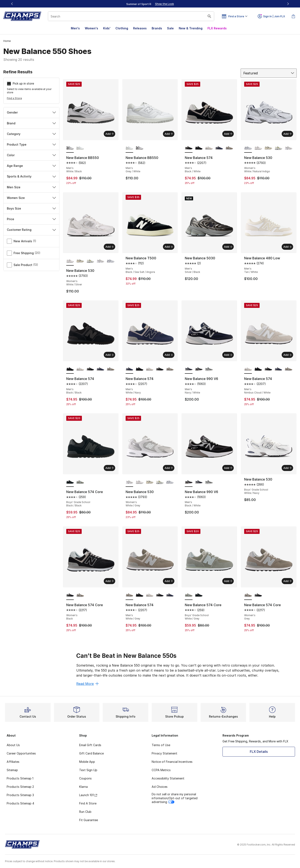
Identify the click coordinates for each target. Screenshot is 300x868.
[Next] (288, 4)
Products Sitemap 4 (20, 803)
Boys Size (31, 208)
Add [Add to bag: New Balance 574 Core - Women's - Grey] (288, 581)
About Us (13, 745)
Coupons (85, 778)
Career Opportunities (21, 753)
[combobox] (131, 16)
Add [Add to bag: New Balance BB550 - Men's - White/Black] (110, 134)
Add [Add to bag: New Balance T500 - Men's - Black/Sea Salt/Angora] (169, 247)
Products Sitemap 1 (20, 778)
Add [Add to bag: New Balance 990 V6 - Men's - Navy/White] (228, 355)
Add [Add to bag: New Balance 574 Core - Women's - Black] (110, 581)
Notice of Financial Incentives (172, 762)
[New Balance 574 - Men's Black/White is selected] (189, 148)
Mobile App (87, 762)
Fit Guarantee (89, 820)
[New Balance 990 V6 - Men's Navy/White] (199, 482)
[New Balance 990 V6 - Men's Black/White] (199, 369)
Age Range (31, 166)
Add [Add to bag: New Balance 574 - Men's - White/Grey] (169, 581)
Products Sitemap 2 (20, 787)
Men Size (31, 187)
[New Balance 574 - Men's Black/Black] (199, 148)
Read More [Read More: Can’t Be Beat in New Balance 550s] (87, 684)
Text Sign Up (88, 770)
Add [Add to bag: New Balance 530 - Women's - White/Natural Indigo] (288, 134)
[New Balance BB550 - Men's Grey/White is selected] (129, 148)
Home (7, 41)
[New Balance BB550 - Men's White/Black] (139, 148)
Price (31, 219)
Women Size (31, 198)
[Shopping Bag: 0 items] (293, 16)
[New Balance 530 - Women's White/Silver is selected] (70, 261)
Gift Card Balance (91, 753)
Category (31, 134)
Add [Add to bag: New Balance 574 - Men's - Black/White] (228, 134)
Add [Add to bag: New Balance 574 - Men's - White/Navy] (169, 355)
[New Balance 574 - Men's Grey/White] (229, 148)
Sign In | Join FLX (271, 16)
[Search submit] (209, 16)
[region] (150, 4)
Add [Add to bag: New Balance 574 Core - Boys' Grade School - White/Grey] (228, 581)
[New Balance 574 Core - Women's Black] (258, 595)
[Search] (131, 16)
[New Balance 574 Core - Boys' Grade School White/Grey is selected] (189, 595)
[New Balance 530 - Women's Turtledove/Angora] (268, 148)
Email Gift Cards (90, 745)
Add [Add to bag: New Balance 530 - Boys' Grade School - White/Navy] (288, 468)
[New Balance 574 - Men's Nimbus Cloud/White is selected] (248, 369)
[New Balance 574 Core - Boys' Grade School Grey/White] (80, 482)
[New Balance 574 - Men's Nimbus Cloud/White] (209, 148)
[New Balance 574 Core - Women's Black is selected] (70, 595)
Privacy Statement (164, 753)
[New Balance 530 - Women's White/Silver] (258, 148)
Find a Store (14, 98)
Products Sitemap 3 (20, 795)
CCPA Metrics (161, 770)
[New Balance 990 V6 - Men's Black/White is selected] (189, 482)
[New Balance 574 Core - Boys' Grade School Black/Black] (199, 595)
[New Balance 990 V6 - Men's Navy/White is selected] (189, 369)
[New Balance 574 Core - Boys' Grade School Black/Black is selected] (70, 482)
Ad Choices (160, 787)
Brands (157, 28)
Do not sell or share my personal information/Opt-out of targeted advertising (175, 798)
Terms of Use (161, 745)
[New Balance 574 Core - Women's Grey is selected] (248, 595)
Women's (91, 28)
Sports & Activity (31, 176)
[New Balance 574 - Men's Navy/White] (219, 148)
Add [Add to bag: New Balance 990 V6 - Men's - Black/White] (228, 468)
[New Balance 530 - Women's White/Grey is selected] (129, 482)
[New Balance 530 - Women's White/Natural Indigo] (111, 261)
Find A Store (88, 803)
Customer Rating (31, 230)
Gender (31, 112)
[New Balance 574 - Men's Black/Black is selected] (70, 369)
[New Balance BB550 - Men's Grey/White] (80, 148)
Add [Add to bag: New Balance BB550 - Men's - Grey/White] (169, 134)
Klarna (83, 787)
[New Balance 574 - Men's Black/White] (90, 369)
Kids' (107, 28)
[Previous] (12, 4)
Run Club (85, 812)
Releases (140, 28)
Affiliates (13, 762)
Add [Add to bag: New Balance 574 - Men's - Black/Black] (110, 355)
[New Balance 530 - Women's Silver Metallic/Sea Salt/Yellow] (278, 148)
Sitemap (12, 770)
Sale (170, 28)
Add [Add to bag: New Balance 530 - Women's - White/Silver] (110, 247)
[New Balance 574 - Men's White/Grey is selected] (129, 595)
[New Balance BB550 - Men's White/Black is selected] (70, 148)
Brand (31, 123)
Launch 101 (88, 795)
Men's (75, 28)
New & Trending (191, 28)
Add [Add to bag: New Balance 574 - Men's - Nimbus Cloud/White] (288, 355)
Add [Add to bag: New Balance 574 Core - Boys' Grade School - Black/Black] (110, 468)
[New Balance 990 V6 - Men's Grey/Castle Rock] (209, 369)
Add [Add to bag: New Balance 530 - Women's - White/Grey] (169, 468)
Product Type (31, 144)
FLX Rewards (217, 28)
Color (31, 155)
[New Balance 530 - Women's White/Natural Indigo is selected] (248, 148)
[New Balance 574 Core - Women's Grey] (80, 595)
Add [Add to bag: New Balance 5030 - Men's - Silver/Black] (228, 247)
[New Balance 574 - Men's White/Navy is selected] (129, 369)
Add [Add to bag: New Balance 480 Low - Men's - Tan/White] (288, 247)
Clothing (122, 28)
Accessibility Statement (168, 778)
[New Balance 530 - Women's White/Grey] (288, 148)
